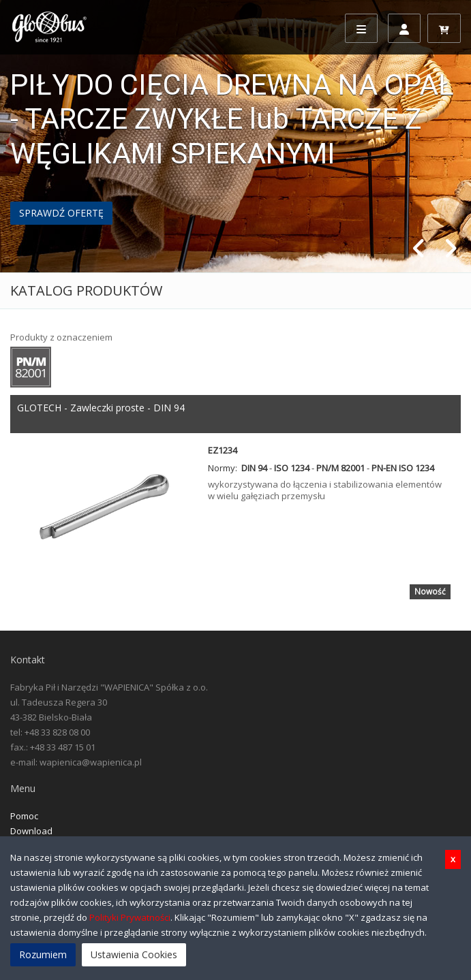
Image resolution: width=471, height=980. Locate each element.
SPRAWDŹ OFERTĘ (61, 213)
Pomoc (24, 816)
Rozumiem (43, 954)
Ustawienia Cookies (134, 954)
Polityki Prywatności (130, 917)
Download (31, 831)
